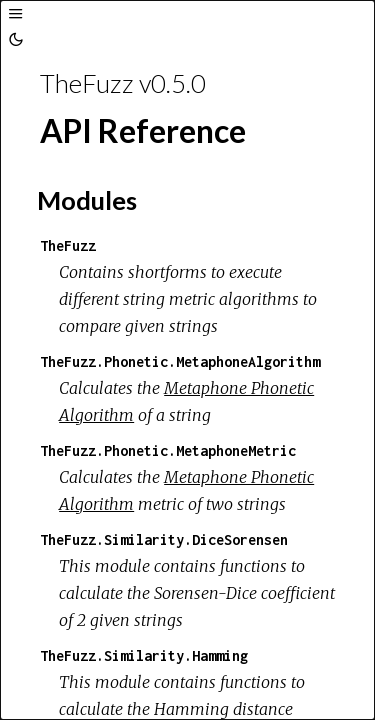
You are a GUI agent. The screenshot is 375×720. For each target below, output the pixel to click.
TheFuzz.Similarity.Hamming (144, 655)
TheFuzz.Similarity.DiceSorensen (164, 539)
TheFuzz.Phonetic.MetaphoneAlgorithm (180, 361)
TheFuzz (68, 245)
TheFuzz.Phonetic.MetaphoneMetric (168, 450)
